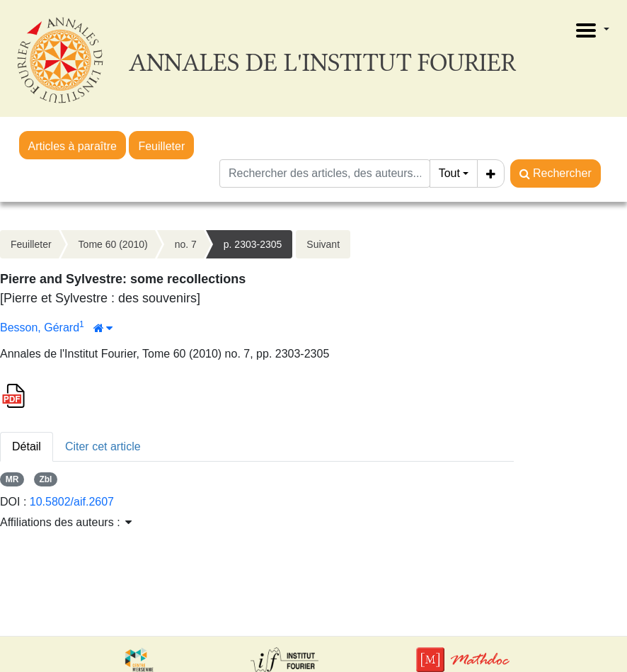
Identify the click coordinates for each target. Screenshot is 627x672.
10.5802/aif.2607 (72, 502)
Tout (449, 173)
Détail (27, 446)
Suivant (323, 244)
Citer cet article (103, 446)
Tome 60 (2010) (113, 244)
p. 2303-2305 (253, 244)
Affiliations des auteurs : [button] (66, 522)
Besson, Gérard (40, 328)
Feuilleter (161, 146)
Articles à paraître (73, 146)
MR (12, 479)
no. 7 (186, 244)
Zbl (45, 479)
